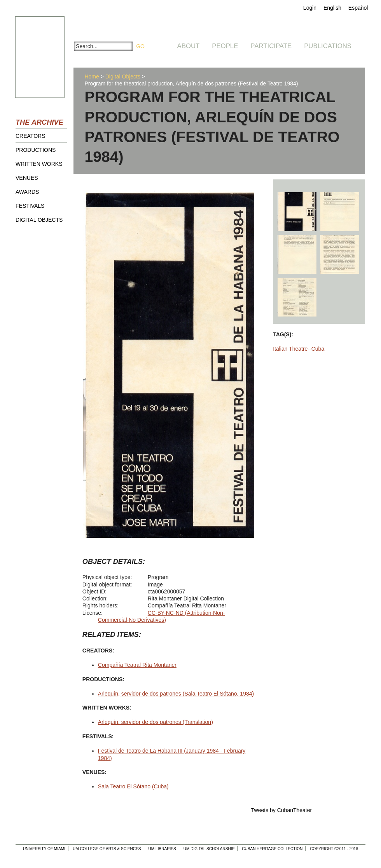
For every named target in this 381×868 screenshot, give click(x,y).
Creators (31, 136)
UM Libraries (162, 849)
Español (358, 8)
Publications (328, 46)
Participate (271, 46)
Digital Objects (39, 220)
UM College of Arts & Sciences (107, 849)
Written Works (39, 164)
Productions (36, 150)
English (332, 8)
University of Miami (44, 849)
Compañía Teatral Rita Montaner (137, 665)
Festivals (30, 206)
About (189, 46)
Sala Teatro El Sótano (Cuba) (133, 786)
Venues (27, 178)
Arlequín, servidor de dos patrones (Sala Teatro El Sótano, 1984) (176, 694)
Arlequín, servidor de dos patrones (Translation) (156, 722)
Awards (27, 192)
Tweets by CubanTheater (281, 810)
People (225, 46)
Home (92, 77)
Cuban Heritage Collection (272, 849)
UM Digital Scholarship (209, 849)
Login (310, 8)
